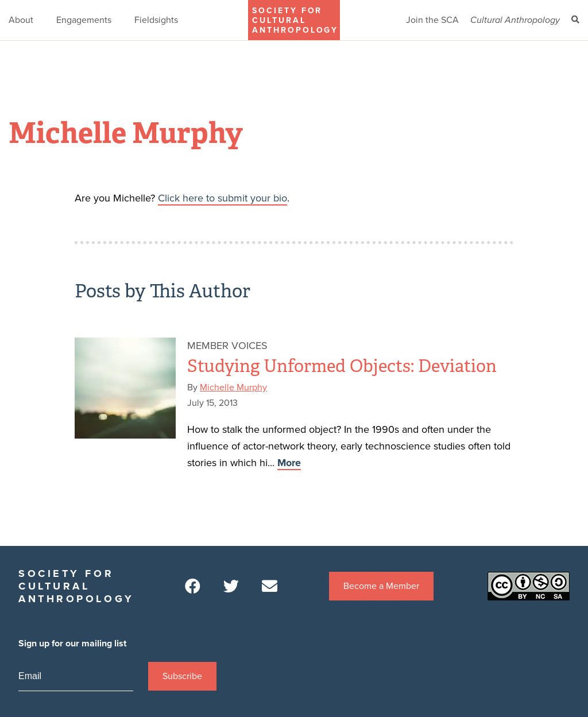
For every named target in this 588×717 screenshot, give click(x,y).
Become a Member (381, 586)
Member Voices (227, 346)
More (289, 463)
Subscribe (182, 676)
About (21, 20)
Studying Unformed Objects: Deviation (342, 366)
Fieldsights (156, 20)
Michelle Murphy (233, 387)
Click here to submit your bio (223, 198)
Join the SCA (432, 20)
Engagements (84, 20)
